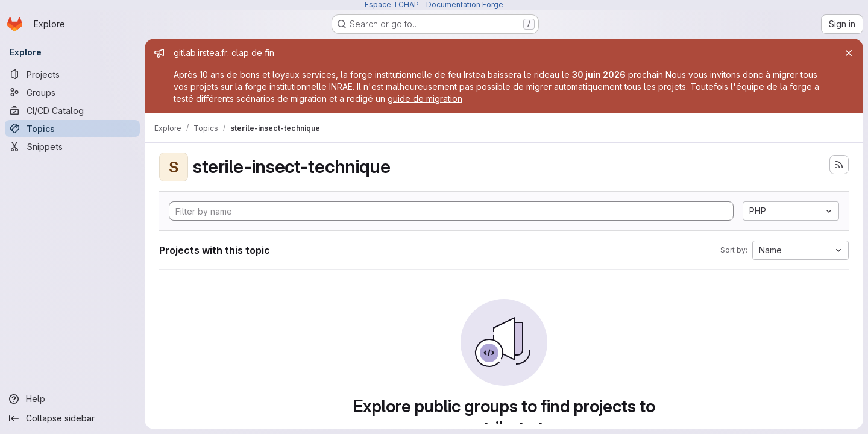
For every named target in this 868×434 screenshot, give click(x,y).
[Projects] (72, 74)
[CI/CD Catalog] (72, 110)
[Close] (849, 53)
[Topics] (72, 128)
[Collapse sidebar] (72, 418)
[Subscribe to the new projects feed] (839, 165)
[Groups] (72, 92)
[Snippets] (72, 146)
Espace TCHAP (392, 5)
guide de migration (425, 99)
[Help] (72, 399)
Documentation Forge (465, 5)
